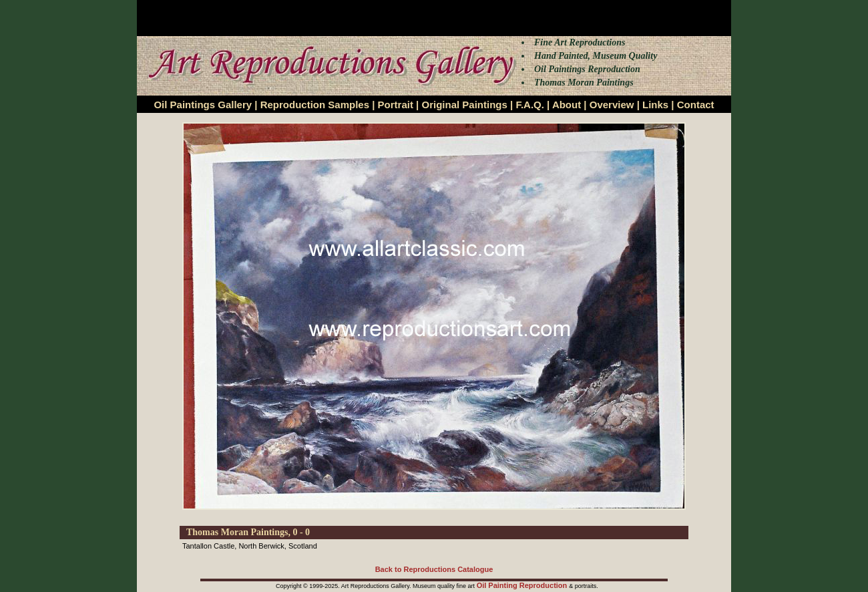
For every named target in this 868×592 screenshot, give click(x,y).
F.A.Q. (530, 105)
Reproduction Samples (315, 105)
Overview (612, 105)
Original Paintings (464, 105)
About (567, 105)
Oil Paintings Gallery (203, 105)
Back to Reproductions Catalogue (434, 569)
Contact (696, 105)
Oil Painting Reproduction (523, 585)
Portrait (396, 105)
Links (655, 105)
